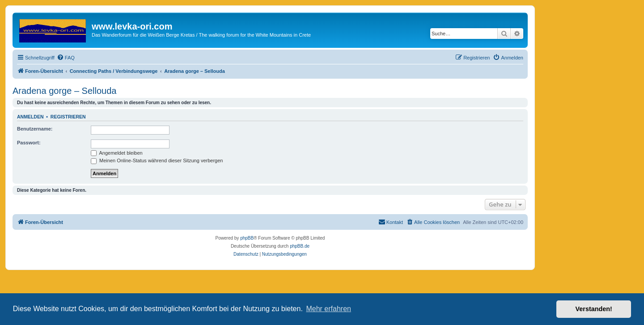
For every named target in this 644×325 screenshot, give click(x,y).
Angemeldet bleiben (117, 153)
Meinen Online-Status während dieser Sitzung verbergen (157, 160)
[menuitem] (66, 58)
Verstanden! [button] (594, 309)
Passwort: (29, 143)
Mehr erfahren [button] (328, 309)
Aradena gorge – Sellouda (64, 91)
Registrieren (68, 117)
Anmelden (30, 117)
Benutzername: (35, 129)
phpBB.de (300, 246)
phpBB (247, 238)
